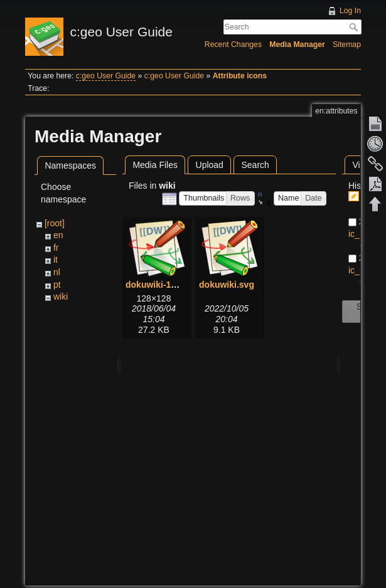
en (58, 235)
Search (355, 27)
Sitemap (347, 45)
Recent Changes (233, 45)
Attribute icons (240, 76)
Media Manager (297, 45)
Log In (350, 11)
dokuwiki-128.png (162, 285)
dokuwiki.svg (227, 285)
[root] (55, 223)
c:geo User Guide (106, 76)
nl (57, 272)
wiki (61, 297)
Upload (210, 165)
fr (56, 248)
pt (57, 285)
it (56, 260)
